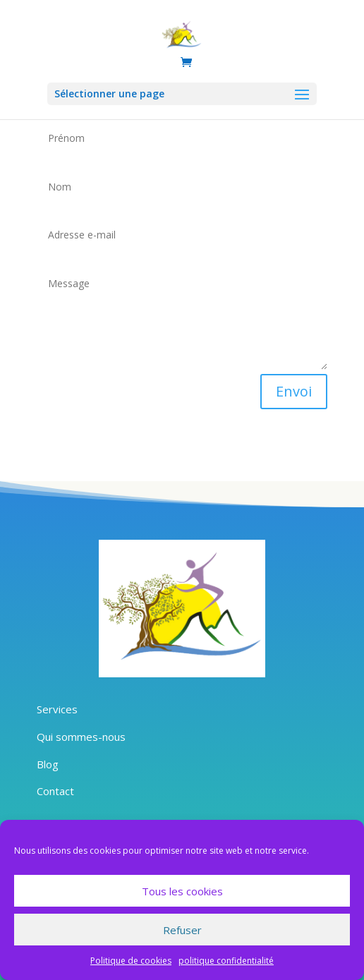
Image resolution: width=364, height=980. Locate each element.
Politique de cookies (131, 961)
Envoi (294, 391)
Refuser (182, 930)
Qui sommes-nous (81, 737)
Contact (55, 791)
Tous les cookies (182, 891)
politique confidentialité (226, 961)
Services (57, 709)
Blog (48, 764)
